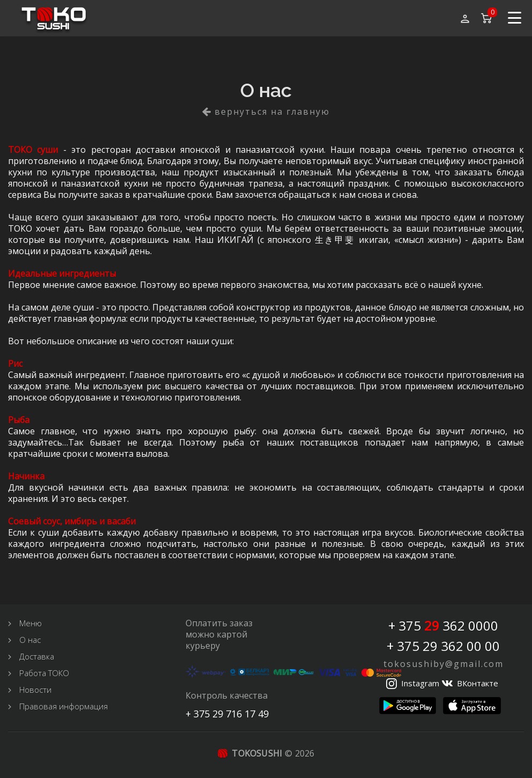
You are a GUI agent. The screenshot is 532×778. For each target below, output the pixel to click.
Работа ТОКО (44, 673)
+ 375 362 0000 (443, 626)
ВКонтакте (478, 683)
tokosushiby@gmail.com (444, 664)
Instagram (420, 683)
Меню (31, 623)
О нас (30, 640)
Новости (35, 690)
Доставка (37, 656)
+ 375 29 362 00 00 (443, 646)
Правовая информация (64, 706)
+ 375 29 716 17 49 (227, 714)
